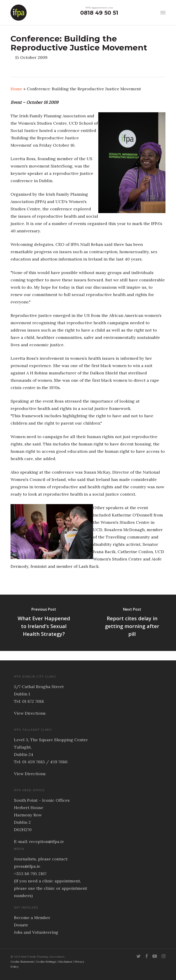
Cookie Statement (22, 962)
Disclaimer (65, 962)
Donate (21, 925)
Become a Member (32, 918)
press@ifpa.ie (27, 866)
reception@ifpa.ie (47, 841)
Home (16, 89)
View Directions (30, 713)
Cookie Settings (46, 962)
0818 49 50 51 (99, 13)
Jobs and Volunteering (36, 932)
